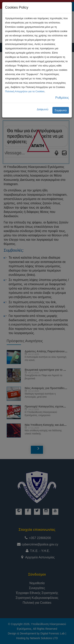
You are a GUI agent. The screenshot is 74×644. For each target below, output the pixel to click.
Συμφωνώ (61, 110)
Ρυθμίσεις (62, 98)
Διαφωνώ (43, 109)
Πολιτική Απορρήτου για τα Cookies (25, 91)
